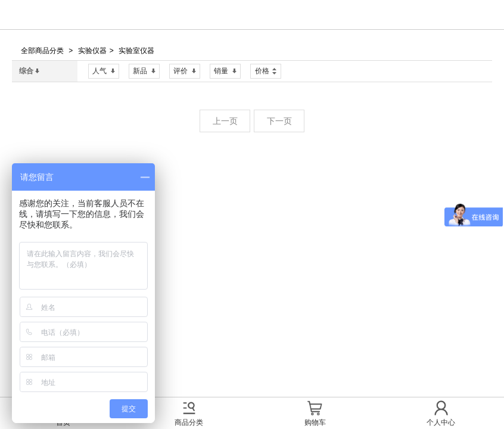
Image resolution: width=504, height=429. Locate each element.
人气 (104, 71)
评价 (185, 71)
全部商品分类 (42, 51)
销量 (225, 71)
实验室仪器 (136, 51)
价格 (266, 70)
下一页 (279, 121)
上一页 (225, 121)
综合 (29, 71)
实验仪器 (92, 51)
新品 (144, 71)
